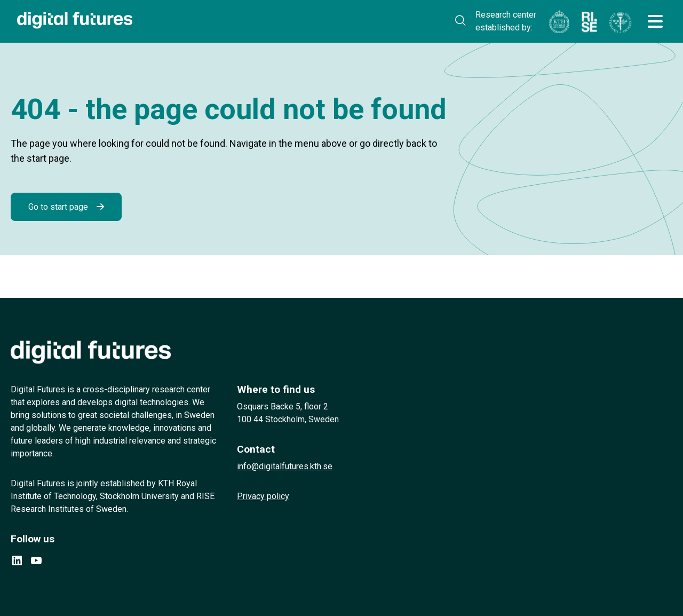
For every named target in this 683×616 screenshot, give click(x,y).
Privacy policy (263, 496)
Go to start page (58, 207)
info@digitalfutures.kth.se (285, 466)
